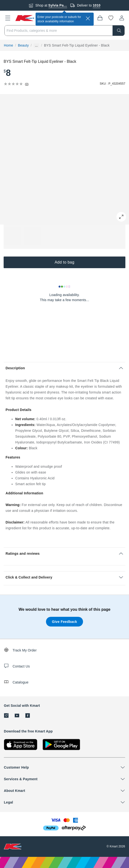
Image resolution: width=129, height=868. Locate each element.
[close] (88, 18)
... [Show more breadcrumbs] (36, 45)
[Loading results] (65, 287)
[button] (8, 18)
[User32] (122, 18)
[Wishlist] (111, 18)
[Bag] (100, 18)
